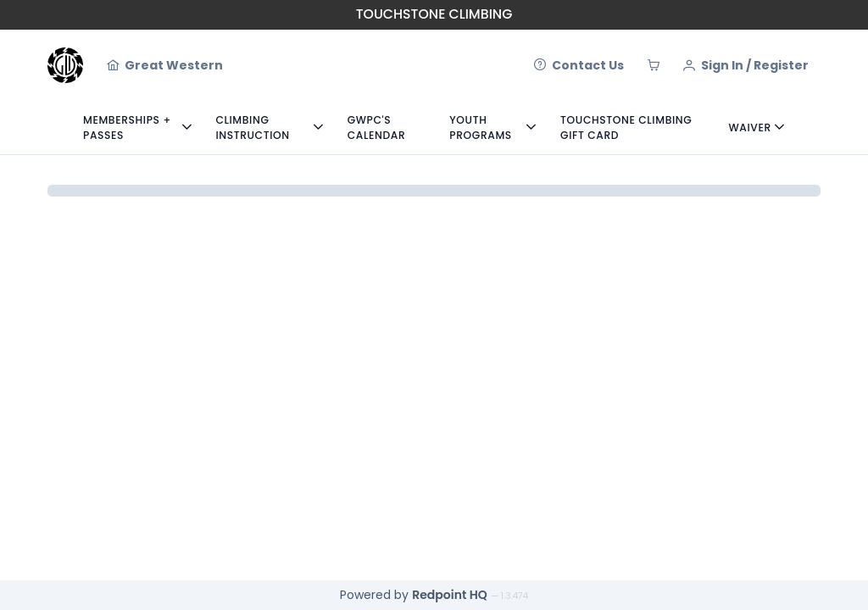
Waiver (750, 128)
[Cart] (654, 65)
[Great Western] (165, 65)
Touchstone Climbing (434, 14)
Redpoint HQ (450, 595)
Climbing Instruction (252, 128)
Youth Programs (481, 128)
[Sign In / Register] (746, 65)
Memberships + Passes (127, 128)
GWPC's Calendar (377, 128)
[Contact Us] (579, 65)
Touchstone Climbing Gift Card (626, 128)
